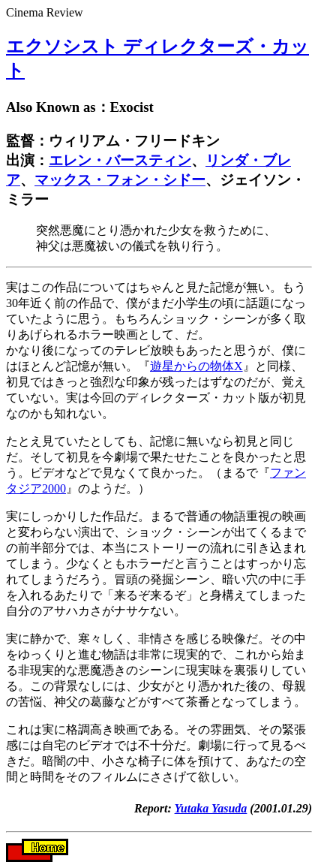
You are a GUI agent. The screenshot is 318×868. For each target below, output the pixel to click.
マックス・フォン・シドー (120, 180)
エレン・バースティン (120, 160)
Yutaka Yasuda (211, 808)
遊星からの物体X (196, 366)
